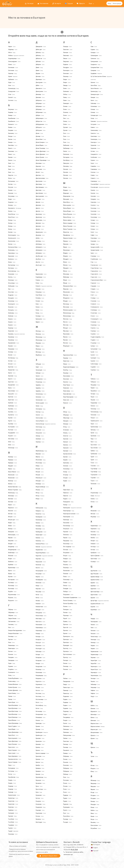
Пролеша (68, 651)
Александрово (14, 61)
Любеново (68, 145)
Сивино (95, 127)
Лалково (67, 52)
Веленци (12, 481)
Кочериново (41, 714)
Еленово (40, 289)
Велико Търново (15, 490)
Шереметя (96, 711)
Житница (40, 352)
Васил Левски (14, 472)
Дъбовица (41, 244)
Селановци (96, 106)
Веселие (12, 511)
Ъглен (94, 756)
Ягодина (95, 795)
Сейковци (95, 103)
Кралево (40, 738)
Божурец (13, 310)
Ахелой (12, 97)
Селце (94, 118)
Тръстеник (96, 445)
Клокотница (41, 616)
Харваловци (96, 526)
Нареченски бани (70, 355)
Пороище (68, 615)
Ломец (67, 121)
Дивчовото (41, 88)
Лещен (67, 82)
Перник (67, 538)
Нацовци (67, 358)
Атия (12, 94)
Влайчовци (13, 553)
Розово (67, 786)
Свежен (95, 82)
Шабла (94, 705)
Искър (39, 493)
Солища (95, 223)
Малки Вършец (69, 214)
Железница (41, 337)
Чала (94, 628)
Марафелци (68, 235)
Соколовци (96, 217)
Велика (12, 484)
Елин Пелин (41, 295)
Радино (67, 705)
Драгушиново (42, 196)
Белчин (12, 244)
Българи (13, 430)
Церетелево (96, 595)
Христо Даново (97, 556)
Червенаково (96, 651)
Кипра (39, 586)
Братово (13, 367)
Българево (13, 427)
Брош (12, 388)
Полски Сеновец (70, 600)
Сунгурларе (96, 349)
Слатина (95, 172)
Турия (94, 457)
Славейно (95, 166)
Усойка (94, 499)
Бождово (13, 298)
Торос (94, 424)
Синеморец (96, 139)
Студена (95, 340)
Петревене (68, 553)
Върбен (12, 591)
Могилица (68, 304)
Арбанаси (13, 79)
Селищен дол (96, 115)
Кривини (40, 771)
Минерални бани (70, 286)
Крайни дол (41, 735)
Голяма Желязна (15, 684)
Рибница (67, 774)
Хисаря (94, 541)
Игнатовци (41, 463)
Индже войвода (42, 487)
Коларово (40, 657)
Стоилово (95, 301)
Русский (96, 851)
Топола (95, 406)
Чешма (95, 681)
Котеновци (41, 711)
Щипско (95, 747)
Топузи (94, 418)
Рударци (67, 795)
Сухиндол (95, 358)
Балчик (12, 139)
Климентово (41, 607)
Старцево (95, 286)
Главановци (13, 645)
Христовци (96, 559)
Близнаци (13, 280)
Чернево (95, 657)
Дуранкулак (41, 232)
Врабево (13, 565)
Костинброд (41, 705)
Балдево (13, 130)
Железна (40, 334)
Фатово (95, 514)
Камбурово (41, 532)
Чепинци (95, 642)
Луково (67, 130)
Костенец (40, 693)
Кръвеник (40, 783)
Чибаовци (95, 684)
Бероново (13, 256)
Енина (39, 310)
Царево (95, 583)
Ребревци (68, 756)
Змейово (40, 439)
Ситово (95, 151)
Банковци (13, 151)
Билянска (13, 259)
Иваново (40, 454)
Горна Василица (15, 714)
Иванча (40, 457)
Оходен (67, 478)
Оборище (68, 415)
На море (29, 3)
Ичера (39, 499)
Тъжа (94, 463)
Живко (40, 346)
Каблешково (41, 508)
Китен (39, 595)
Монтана (67, 319)
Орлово (67, 457)
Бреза (12, 373)
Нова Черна (68, 385)
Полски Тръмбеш (70, 603)
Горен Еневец (14, 693)
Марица (67, 241)
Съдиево (95, 367)
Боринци (13, 328)
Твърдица (95, 385)
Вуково (12, 577)
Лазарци (67, 46)
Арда (12, 82)
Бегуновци (13, 196)
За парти (57, 3)
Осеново (67, 466)
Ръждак (67, 822)
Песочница (68, 544)
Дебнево (40, 61)
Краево (40, 726)
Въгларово (13, 580)
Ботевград (13, 358)
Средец (94, 244)
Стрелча (95, 328)
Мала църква (69, 205)
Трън (94, 442)
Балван (12, 127)
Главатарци (13, 648)
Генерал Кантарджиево (17, 630)
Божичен (13, 307)
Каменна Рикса (42, 544)
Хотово (95, 550)
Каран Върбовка (42, 553)
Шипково (95, 720)
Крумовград (41, 777)
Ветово (12, 514)
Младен (67, 301)
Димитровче (41, 91)
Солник (95, 226)
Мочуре (67, 328)
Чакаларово (96, 622)
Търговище (96, 469)
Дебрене (40, 64)
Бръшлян (13, 394)
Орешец (67, 445)
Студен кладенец (97, 337)
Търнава (95, 478)
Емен (39, 304)
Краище (40, 729)
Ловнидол (68, 103)
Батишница (13, 181)
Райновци (68, 729)
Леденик (67, 64)
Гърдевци (13, 825)
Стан (94, 262)
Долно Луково (42, 157)
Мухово (67, 340)
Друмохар (41, 217)
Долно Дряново (42, 154)
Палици (67, 505)
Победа (67, 591)
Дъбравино (41, 250)
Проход (67, 657)
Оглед (67, 427)
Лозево (67, 106)
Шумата (95, 735)
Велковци (13, 496)
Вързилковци (14, 594)
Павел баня (68, 490)
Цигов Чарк (100, 601)
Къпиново (40, 804)
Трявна (94, 451)
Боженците (13, 304)
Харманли (95, 529)
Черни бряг (96, 660)
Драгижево (41, 181)
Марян (67, 247)
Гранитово (13, 801)
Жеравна (40, 343)
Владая (12, 544)
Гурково (12, 816)
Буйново (13, 403)
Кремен (40, 759)
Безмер (12, 205)
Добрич (40, 115)
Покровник (68, 594)
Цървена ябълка (97, 604)
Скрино (95, 160)
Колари (40, 654)
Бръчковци (13, 391)
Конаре (40, 663)
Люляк (67, 151)
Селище (95, 109)
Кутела (40, 798)
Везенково (13, 478)
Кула (39, 792)
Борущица (13, 349)
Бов (11, 289)
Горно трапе (14, 753)
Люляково (68, 154)
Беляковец (13, 250)
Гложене (12, 654)
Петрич (67, 556)
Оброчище (68, 418)
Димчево (40, 97)
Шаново (95, 708)
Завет (39, 367)
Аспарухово (14, 91)
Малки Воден (69, 211)
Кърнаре (40, 810)
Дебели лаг (41, 58)
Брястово (13, 400)
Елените (44, 286)
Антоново (13, 70)
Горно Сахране (14, 750)
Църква (95, 607)
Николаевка (68, 376)
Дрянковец (41, 220)
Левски (67, 58)
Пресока (67, 624)
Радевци (67, 702)
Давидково (41, 46)
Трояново (95, 436)
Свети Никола (96, 88)
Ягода (94, 792)
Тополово (95, 415)
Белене (12, 211)
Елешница (40, 292)
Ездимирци (41, 277)
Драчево (40, 199)
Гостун (12, 774)
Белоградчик (14, 235)
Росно (67, 792)
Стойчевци (96, 310)
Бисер (12, 262)
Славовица (96, 169)
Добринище (41, 112)
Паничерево (69, 517)
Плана (67, 577)
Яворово (95, 786)
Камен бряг (41, 535)
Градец (12, 780)
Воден (12, 559)
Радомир (68, 711)
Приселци (68, 639)
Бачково (13, 193)
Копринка (40, 678)
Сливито (95, 178)
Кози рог (40, 642)
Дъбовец (40, 241)
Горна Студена (14, 726)
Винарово (13, 532)
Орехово (68, 439)
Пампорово (72, 508)
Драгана (40, 175)
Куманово (41, 795)
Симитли (95, 133)
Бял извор (13, 439)
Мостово (68, 325)
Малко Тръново (70, 226)
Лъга (66, 133)
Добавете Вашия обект (48, 856)
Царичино (95, 589)
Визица (12, 529)
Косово (40, 687)
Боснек (12, 355)
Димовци (40, 94)
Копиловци (41, 672)
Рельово (67, 762)
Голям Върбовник (15, 678)
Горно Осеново (14, 744)
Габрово (12, 615)
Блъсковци (13, 283)
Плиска (67, 585)
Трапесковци (96, 427)
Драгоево (40, 190)
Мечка (67, 271)
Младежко (68, 298)
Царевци (95, 586)
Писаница (68, 568)
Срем (94, 253)
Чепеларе (95, 639)
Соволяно (95, 202)
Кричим (40, 774)
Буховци (13, 424)
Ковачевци (41, 631)
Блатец (12, 277)
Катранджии (41, 571)
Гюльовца (13, 834)
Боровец (17, 334)
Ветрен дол (13, 520)
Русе (66, 813)
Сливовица (96, 181)
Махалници (68, 250)
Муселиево (68, 334)
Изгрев (40, 469)
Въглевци (13, 582)
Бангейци (13, 145)
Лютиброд (68, 160)
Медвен (67, 253)
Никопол (67, 382)
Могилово (68, 307)
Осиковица (68, 469)
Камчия (44, 547)
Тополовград (96, 412)
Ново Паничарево (70, 397)
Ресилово (68, 765)
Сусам (94, 352)
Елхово (40, 301)
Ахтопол (13, 100)
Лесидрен (68, 67)
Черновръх (96, 672)
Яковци (95, 801)
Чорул (94, 696)
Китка (39, 598)
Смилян (95, 190)
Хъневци (95, 562)
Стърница (95, 343)
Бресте (12, 379)
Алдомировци (14, 58)
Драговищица (42, 187)
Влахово (13, 556)
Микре (67, 280)
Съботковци (96, 364)
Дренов (40, 202)
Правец (67, 621)
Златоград (41, 427)
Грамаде (13, 792)
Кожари (40, 636)
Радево (67, 699)
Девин (39, 67)
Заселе (40, 376)
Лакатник (68, 49)
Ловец (67, 97)
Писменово (68, 571)
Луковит (67, 127)
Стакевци (95, 256)
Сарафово (96, 73)
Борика (12, 319)
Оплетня (67, 436)
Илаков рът (41, 478)
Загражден (41, 370)
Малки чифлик (69, 220)
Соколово (95, 211)
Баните (12, 148)
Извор (39, 466)
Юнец (94, 771)
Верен (12, 505)
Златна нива (41, 418)
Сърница (95, 370)
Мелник (67, 265)
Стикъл (95, 292)
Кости (39, 702)
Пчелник (67, 669)
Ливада (67, 85)
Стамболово (96, 259)
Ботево (12, 361)
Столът (95, 316)
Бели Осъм (13, 217)
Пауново (67, 532)
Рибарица (68, 768)
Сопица (95, 229)
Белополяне (14, 241)
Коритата (40, 681)
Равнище (68, 690)
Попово (67, 612)
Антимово (13, 67)
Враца (12, 574)
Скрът (94, 163)
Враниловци (14, 568)
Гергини (12, 639)
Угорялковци (96, 493)
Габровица (13, 612)
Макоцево (68, 199)
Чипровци (95, 687)
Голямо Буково (15, 687)
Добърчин (41, 130)
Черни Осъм (96, 669)
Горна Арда (13, 702)
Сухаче (94, 355)
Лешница (68, 76)
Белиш (12, 229)
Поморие (68, 609)
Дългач (40, 262)
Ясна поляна (96, 825)
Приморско (68, 636)
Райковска (68, 726)
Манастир (68, 232)
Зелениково (41, 400)
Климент (40, 604)
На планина (43, 3)
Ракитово (68, 741)
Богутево (13, 292)
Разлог (67, 723)
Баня (11, 163)
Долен (39, 133)
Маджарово (69, 196)
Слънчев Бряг (100, 184)
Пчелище (68, 666)
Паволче (67, 496)
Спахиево (95, 241)
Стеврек (95, 289)
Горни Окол (13, 735)
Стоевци (95, 298)
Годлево (12, 666)
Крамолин (41, 741)
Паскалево (68, 523)
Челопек (95, 631)
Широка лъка (96, 723)
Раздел (67, 720)
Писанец (67, 565)
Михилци (68, 295)
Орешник (68, 448)
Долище (40, 136)
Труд (94, 439)
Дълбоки (40, 259)
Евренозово (41, 274)
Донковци (40, 163)
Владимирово (14, 550)
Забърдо (40, 364)
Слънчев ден (100, 187)
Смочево (95, 196)
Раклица (67, 744)
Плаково (67, 574)
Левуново (68, 61)
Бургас (12, 421)
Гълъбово (13, 819)
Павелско (68, 493)
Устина (94, 502)
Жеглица (40, 331)
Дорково (40, 166)
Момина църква (70, 310)
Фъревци (95, 517)
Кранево (40, 744)
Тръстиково (96, 448)
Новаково (68, 388)
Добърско (41, 127)
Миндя (67, 283)
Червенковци (96, 654)
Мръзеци (68, 331)
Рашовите (68, 750)
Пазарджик (68, 502)
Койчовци (40, 651)
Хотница (95, 547)
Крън (39, 786)
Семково (99, 121)
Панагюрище (69, 511)
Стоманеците (96, 319)
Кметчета (40, 622)
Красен (40, 750)
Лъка (66, 136)
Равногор (68, 693)
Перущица (68, 541)
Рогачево (68, 780)
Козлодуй (40, 648)
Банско (12, 160)
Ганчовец (13, 624)
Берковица (13, 253)
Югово (94, 765)
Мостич (67, 322)
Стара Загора (96, 268)
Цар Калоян (96, 571)
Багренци (13, 109)
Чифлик (95, 690)
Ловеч (67, 100)
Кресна (40, 762)
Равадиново (69, 681)
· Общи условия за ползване (17, 846)
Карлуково (41, 562)
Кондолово (41, 666)
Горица (12, 696)
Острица (67, 475)
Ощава (67, 481)
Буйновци (13, 406)
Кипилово (40, 583)
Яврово (95, 789)
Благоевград (14, 271)
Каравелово (41, 550)
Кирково (40, 589)
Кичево (40, 601)
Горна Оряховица (15, 723)
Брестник (13, 382)
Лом (66, 118)
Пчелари (67, 660)
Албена (16, 55)
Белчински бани (15, 247)
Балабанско (14, 121)
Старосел (95, 283)
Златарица (41, 409)
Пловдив (67, 588)
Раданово (68, 696)
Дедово (40, 73)
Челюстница (96, 636)
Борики (12, 322)
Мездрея (68, 259)
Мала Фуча (68, 202)
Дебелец (40, 52)
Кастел (40, 568)
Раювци (67, 753)
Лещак (67, 79)
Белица (12, 220)
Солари (95, 220)
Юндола (95, 768)
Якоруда (95, 804)
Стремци (95, 331)
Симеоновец (96, 130)
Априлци (12, 73)
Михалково (68, 292)
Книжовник (41, 625)
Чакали (95, 625)
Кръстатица (41, 789)
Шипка (94, 717)
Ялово (94, 807)
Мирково (68, 289)
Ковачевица (41, 628)
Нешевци (68, 373)
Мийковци (68, 277)
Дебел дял (41, 49)
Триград (95, 430)
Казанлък (40, 514)
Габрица (12, 609)
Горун (12, 765)
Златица (40, 412)
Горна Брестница (15, 711)
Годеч (12, 663)
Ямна (94, 813)
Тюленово (95, 484)
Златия (40, 415)
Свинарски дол (97, 94)
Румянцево (68, 807)
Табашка (95, 382)
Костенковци (41, 699)
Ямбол (94, 810)
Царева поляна (97, 580)
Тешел (94, 397)
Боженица (13, 301)
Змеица (40, 436)
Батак (12, 178)
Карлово (40, 559)
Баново (12, 157)
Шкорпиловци (96, 732)
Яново (94, 816)
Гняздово (13, 657)
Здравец (40, 385)
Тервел (94, 388)
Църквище (95, 610)
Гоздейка (13, 669)
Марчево (68, 244)
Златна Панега (42, 421)
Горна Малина (14, 720)
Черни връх (96, 666)
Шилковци (95, 714)
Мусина (67, 337)
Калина (40, 523)
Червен (95, 645)
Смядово (95, 199)
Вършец (12, 597)
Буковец (13, 409)
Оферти (81, 3)
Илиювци (40, 484)
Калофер (40, 526)
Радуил (67, 714)
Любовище (68, 148)
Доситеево (41, 169)
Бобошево (13, 286)
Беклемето (15, 208)
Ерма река (41, 319)
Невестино (68, 361)
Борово (12, 346)
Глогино (12, 651)
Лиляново (68, 91)
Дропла (40, 211)
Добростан (41, 121)
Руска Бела (68, 816)
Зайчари (40, 373)
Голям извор (14, 681)
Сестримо (95, 124)
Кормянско (41, 684)
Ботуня (12, 364)
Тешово (95, 400)
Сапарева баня (97, 67)
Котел (39, 708)
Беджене (13, 202)
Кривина (40, 768)
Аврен (12, 46)
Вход (109, 3)
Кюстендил (41, 822)
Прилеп (67, 633)
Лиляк (67, 88)
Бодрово (13, 295)
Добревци (40, 103)
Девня (39, 70)
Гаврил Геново (14, 618)
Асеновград (13, 88)
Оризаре (68, 451)
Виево (12, 526)
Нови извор (68, 391)
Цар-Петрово (96, 574)
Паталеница (68, 526)
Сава (94, 46)
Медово (67, 256)
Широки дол (96, 729)
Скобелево (96, 157)
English (96, 848)
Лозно (67, 115)
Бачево (12, 190)
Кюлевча (40, 819)
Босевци (12, 352)
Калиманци (41, 520)
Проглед (67, 648)
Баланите (13, 124)
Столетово (96, 313)
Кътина (40, 816)
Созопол (95, 205)
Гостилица (13, 771)
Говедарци (13, 660)
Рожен (67, 783)
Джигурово (41, 82)
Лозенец (67, 112)
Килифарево (41, 580)
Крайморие (42, 732)
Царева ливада (97, 577)
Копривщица (41, 675)
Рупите (67, 810)
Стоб (94, 295)
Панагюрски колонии (71, 514)
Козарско (40, 639)
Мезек (67, 262)
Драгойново (41, 193)
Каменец (40, 541)
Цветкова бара (97, 592)
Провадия (68, 645)
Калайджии (41, 517)
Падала (67, 499)
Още (91, 3)
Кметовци (40, 619)
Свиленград (96, 91)
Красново (40, 756)
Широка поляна (98, 726)
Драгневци (41, 184)
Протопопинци (69, 654)
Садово (95, 49)
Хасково (95, 532)
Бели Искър (13, 214)
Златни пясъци (46, 424)
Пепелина (68, 535)
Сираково (95, 145)
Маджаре (68, 193)
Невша (67, 364)
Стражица (95, 325)
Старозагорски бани (98, 280)
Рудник (67, 798)
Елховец (40, 298)
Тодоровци (96, 403)
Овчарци (67, 424)
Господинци (13, 768)
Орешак (67, 442)
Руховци (67, 819)
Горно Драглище (15, 741)
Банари (12, 142)
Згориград (41, 382)
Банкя (12, 154)
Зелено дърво (42, 403)
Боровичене (14, 343)
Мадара (67, 190)
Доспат (40, 172)
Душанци (40, 235)
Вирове (12, 538)
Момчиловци (69, 316)
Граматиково (14, 795)
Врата (12, 571)
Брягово (13, 397)
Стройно (95, 334)
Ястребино (96, 828)
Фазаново (95, 511)
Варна (12, 469)
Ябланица (95, 780)
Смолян (95, 193)
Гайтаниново (14, 621)
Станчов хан (96, 265)
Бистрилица (13, 265)
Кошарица (41, 717)
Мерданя (68, 268)
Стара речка (96, 271)
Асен (11, 85)
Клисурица (41, 613)
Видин (12, 523)
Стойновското (97, 307)
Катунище (40, 574)
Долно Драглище (42, 151)
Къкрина (40, 801)
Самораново (96, 61)
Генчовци (13, 636)
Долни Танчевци (42, 148)
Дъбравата (41, 247)
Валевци (12, 457)
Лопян (67, 124)
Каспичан (40, 565)
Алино (12, 64)
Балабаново (14, 118)
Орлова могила (70, 454)
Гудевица (13, 810)
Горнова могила (15, 759)
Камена (40, 538)
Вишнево (13, 541)
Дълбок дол (41, 256)
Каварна (40, 511)
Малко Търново (70, 229)
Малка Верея (69, 208)
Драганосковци (42, 178)
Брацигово (13, 370)
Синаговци (95, 136)
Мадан (67, 187)
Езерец (40, 280)
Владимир (13, 547)
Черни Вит (95, 663)
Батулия (12, 187)
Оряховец (68, 463)
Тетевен (95, 394)
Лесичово (68, 73)
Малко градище (70, 223)
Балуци (12, 136)
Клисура (40, 610)
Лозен (67, 109)
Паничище (68, 520)
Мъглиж (67, 343)
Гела (11, 627)
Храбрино (95, 553)
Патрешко (68, 529)
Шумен (94, 738)
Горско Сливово (15, 762)
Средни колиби (97, 247)
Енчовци (40, 316)
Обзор (67, 412)
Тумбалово (96, 454)
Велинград (13, 493)
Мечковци (68, 274)
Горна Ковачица (15, 717)
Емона (39, 307)
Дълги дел (41, 265)
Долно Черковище (43, 160)
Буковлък (13, 415)
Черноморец (96, 675)
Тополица (95, 409)
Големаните (13, 672)
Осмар (67, 472)
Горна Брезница (15, 708)
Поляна (67, 606)
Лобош (67, 94)
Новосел (67, 403)
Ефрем (40, 322)
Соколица (95, 208)
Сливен (94, 175)
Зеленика (40, 397)
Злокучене (41, 433)
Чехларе (95, 678)
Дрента (40, 208)
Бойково (13, 316)
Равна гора (68, 687)
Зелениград (41, 394)
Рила (66, 777)
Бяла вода (13, 448)
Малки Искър (69, 217)
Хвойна (95, 538)
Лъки (66, 142)
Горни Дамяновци (15, 732)
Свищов (95, 97)
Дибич (39, 85)
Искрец (40, 490)
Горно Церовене (15, 756)
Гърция (69, 3)
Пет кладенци (69, 547)
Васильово (13, 475)
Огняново (68, 430)
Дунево (40, 229)
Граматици (13, 798)
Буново (12, 418)
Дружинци (41, 214)
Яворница (95, 783)
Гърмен (12, 828)
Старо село (96, 277)
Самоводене (96, 55)
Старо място (96, 274)
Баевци (12, 115)
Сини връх (95, 142)
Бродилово (13, 385)
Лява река (68, 163)
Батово (12, 184)
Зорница (40, 442)
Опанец (67, 433)
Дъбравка (41, 253)
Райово (67, 738)
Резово (67, 759)
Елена (39, 283)
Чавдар (95, 619)
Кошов (40, 720)
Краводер (40, 723)
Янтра (94, 819)
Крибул (40, 765)
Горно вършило (15, 738)
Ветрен (12, 517)
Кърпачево (41, 813)
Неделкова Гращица (71, 367)
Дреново (40, 205)
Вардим (12, 466)
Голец (12, 675)
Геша (11, 642)
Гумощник (13, 813)
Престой (67, 627)
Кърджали (41, 807)
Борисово (13, 331)
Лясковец (68, 166)
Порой (67, 618)
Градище (13, 786)
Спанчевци (95, 238)
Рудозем (67, 804)
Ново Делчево (69, 394)
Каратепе (44, 556)
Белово (12, 232)
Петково (67, 550)
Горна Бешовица (15, 705)
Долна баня (41, 139)
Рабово (67, 678)
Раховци (67, 747)
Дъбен (39, 238)
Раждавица (68, 717)
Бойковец (13, 313)
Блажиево (13, 274)
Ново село (68, 400)
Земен (39, 406)
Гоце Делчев (13, 777)
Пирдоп (67, 562)
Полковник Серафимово (72, 597)
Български (97, 844)
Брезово (13, 376)
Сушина (95, 361)
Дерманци (41, 79)
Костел (40, 690)
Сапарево (95, 70)
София (94, 235)
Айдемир (13, 49)
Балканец (13, 133)
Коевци (40, 633)
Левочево (68, 55)
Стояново (95, 322)
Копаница (40, 669)
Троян (94, 433)
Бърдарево (13, 433)
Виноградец (14, 535)
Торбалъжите (97, 421)
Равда (67, 684)
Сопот (94, 232)
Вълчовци (13, 585)
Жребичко (41, 355)
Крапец (40, 747)
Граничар (13, 807)
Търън (94, 481)
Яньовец (95, 822)
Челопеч (95, 633)
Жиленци (40, 349)
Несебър (67, 370)
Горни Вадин (14, 729)
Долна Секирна (42, 142)
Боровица (13, 337)
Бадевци (13, 112)
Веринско (13, 508)
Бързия (12, 436)
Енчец (39, 313)
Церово (95, 598)
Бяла (11, 442)
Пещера (67, 559)
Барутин (13, 175)
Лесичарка (68, 70)
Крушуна (40, 780)
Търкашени (96, 475)
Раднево (67, 708)
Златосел (40, 430)
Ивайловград (41, 451)
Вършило (13, 600)
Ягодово (95, 798)
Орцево (67, 460)
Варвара (13, 460)
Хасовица (95, 535)
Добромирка (41, 118)
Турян (94, 460)
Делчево (40, 76)
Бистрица (13, 268)
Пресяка (67, 630)
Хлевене (95, 544)
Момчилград (69, 313)
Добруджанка (42, 124)
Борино (12, 325)
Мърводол (68, 346)
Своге (94, 100)
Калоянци (40, 529)
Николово (68, 379)
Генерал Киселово (15, 633)
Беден (12, 199)
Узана (95, 496)
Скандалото (96, 154)
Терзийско (95, 391)
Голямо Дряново (15, 690)
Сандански (95, 64)
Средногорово (97, 250)
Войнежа (13, 562)
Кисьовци (40, 592)
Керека (40, 577)
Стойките (95, 304)
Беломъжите (14, 238)
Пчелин (67, 663)
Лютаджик (68, 157)
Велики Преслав (15, 487)
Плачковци (68, 580)
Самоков (95, 58)
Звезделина (41, 379)
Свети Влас (96, 85)
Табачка (95, 379)
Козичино (40, 645)
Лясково (67, 169)
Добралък (41, 100)
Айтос (12, 52)
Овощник (68, 421)
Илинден (40, 481)
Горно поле (13, 747)
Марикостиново (70, 238)
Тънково (95, 466)
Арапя (13, 76)
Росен (67, 789)
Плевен (67, 582)
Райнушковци (69, 735)
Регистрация (117, 3)
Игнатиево (41, 460)
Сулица (94, 346)
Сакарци (95, 52)
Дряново (40, 223)
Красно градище (42, 753)
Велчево (13, 499)
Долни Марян (41, 145)
